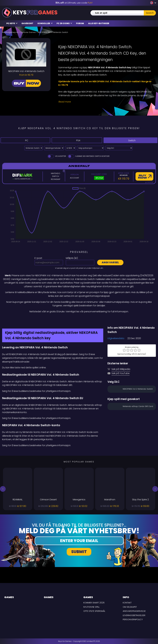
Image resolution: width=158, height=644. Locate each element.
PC (24, 140)
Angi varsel (110, 262)
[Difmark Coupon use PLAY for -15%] (79, 319)
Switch (129, 140)
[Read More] (105, 102)
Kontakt (127, 603)
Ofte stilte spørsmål (94, 611)
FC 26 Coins (64, 23)
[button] (3, 489)
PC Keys (12, 23)
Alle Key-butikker (99, 23)
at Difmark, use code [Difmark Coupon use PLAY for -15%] (74, 3)
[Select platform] (33, 148)
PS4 (75, 140)
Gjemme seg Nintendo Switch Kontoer (88, 156)
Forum (80, 23)
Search (150, 13)
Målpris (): (72, 258)
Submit (79, 552)
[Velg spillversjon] (90, 148)
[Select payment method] (54, 148)
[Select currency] (70, 148)
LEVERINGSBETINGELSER (134, 615)
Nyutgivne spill (91, 607)
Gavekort (27, 23)
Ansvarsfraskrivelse (134, 611)
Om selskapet (130, 607)
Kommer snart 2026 (94, 603)
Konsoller (45, 23)
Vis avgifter (57, 156)
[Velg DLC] (119, 148)
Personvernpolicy (133, 619)
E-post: (38, 258)
